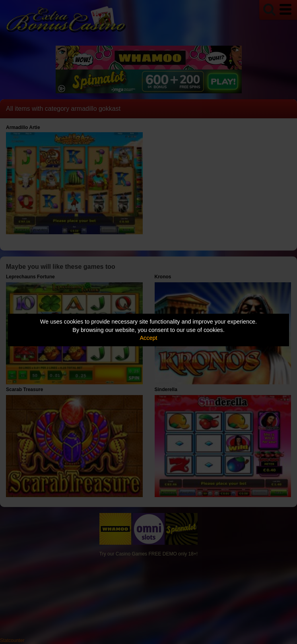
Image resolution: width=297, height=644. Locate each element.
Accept (149, 338)
